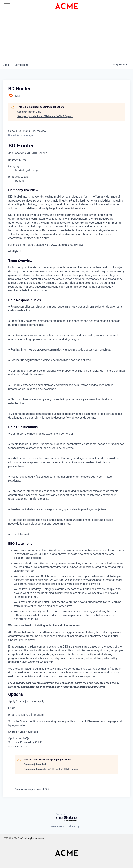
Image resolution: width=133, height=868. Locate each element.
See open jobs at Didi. (29, 112)
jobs (6, 65)
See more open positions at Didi (32, 789)
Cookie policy (73, 826)
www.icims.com (18, 746)
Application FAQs (19, 738)
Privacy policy (57, 826)
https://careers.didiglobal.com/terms (83, 687)
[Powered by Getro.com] (66, 817)
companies (21, 65)
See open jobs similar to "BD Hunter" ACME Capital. (45, 116)
